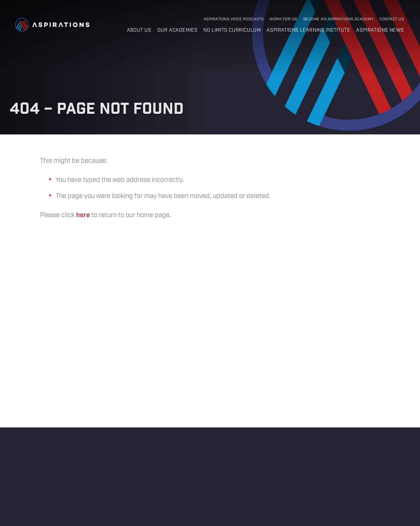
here (83, 215)
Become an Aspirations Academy (339, 19)
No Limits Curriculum (232, 30)
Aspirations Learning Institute (308, 30)
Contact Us (392, 19)
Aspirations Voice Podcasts (234, 19)
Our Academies (177, 30)
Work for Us (283, 19)
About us (139, 30)
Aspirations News (380, 30)
